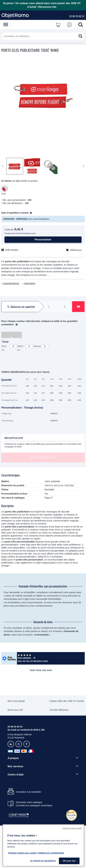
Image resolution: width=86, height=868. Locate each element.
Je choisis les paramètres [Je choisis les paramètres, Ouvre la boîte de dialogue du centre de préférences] (43, 861)
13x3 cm (37, 346)
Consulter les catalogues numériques (34, 805)
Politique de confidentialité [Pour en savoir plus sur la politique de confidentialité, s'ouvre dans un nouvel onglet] (51, 853)
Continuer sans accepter (72, 828)
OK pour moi (69, 861)
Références (76, 250)
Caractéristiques (11, 283)
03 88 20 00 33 (77, 16)
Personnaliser (43, 240)
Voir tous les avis (41, 670)
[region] (43, 845)
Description (29, 283)
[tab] (20, 307)
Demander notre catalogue (29, 802)
